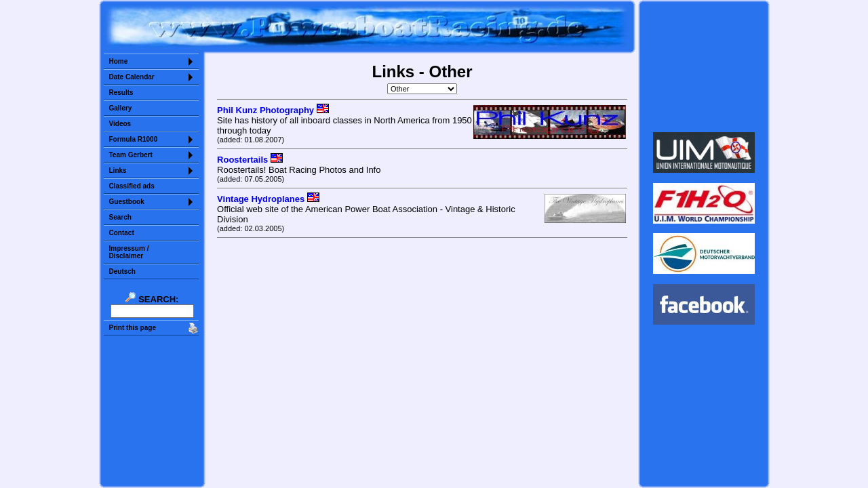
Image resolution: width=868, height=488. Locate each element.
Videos (120, 124)
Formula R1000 (134, 139)
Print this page (133, 328)
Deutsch (122, 271)
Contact (122, 233)
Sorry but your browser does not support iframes (704, 66)
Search (120, 217)
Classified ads (132, 186)
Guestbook (127, 202)
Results (121, 93)
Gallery (121, 108)
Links (118, 170)
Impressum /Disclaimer (129, 252)
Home (119, 61)
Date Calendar (132, 77)
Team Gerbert (131, 155)
